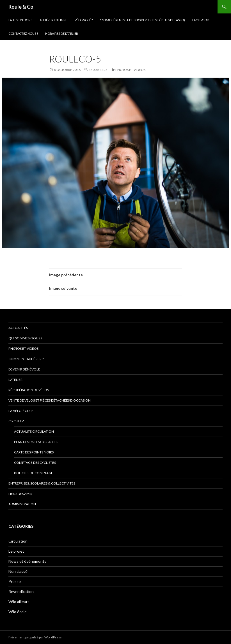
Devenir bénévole (24, 369)
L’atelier (15, 380)
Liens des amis (20, 494)
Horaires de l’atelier (62, 33)
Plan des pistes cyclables (36, 442)
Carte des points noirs (34, 452)
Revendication (21, 591)
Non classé (18, 571)
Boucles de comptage (34, 473)
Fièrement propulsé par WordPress (35, 637)
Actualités (18, 328)
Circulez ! (17, 421)
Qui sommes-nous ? (25, 338)
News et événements (27, 561)
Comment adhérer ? (26, 359)
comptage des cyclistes (35, 463)
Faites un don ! (20, 20)
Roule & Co (21, 7)
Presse (15, 581)
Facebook (201, 20)
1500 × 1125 (98, 70)
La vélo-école (21, 411)
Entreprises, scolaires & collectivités (42, 483)
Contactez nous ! (23, 33)
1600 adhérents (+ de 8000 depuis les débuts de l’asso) (142, 20)
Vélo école (18, 612)
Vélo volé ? (84, 20)
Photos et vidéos (130, 70)
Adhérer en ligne (53, 20)
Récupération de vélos (29, 390)
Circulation (18, 541)
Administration (22, 504)
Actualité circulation (34, 431)
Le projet (16, 551)
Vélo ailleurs (19, 602)
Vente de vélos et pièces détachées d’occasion (50, 400)
